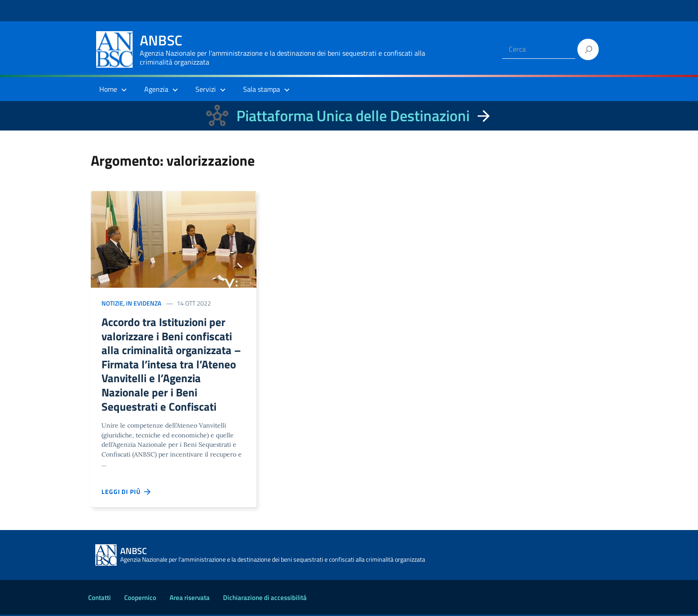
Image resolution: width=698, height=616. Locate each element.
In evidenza (144, 303)
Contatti (99, 599)
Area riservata (190, 599)
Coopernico (140, 599)
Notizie (112, 303)
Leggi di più (126, 493)
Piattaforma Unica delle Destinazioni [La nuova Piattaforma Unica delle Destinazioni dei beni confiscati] (353, 116)
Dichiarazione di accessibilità (265, 599)
